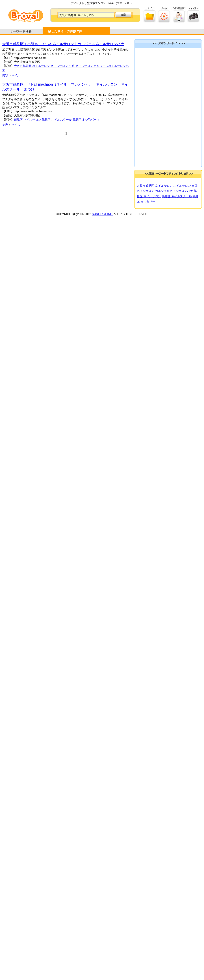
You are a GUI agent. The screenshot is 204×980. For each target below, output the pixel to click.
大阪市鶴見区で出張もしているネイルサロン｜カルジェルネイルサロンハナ (63, 44)
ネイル (16, 75)
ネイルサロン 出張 (63, 66)
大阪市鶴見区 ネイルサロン (32, 66)
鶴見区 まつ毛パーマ (86, 120)
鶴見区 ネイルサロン (27, 120)
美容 (5, 75)
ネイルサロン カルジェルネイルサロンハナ (165, 191)
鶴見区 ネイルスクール (57, 120)
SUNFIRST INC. (102, 214)
